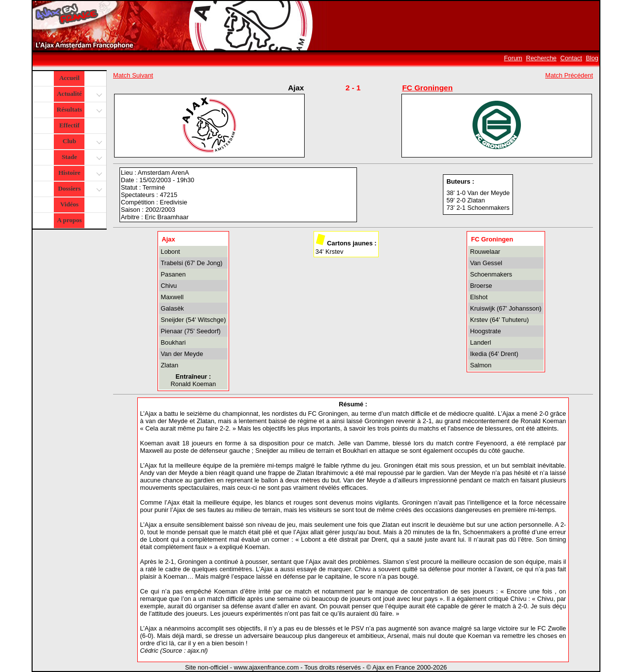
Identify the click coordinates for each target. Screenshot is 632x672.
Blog (592, 58)
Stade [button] (81, 158)
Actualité (79, 95)
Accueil (69, 78)
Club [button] (81, 142)
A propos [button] (70, 220)
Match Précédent (569, 75)
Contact (571, 58)
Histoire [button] (79, 174)
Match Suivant (133, 75)
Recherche (541, 58)
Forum (513, 58)
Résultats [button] (78, 110)
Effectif (69, 125)
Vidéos (69, 204)
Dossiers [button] (79, 189)
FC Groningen (427, 88)
